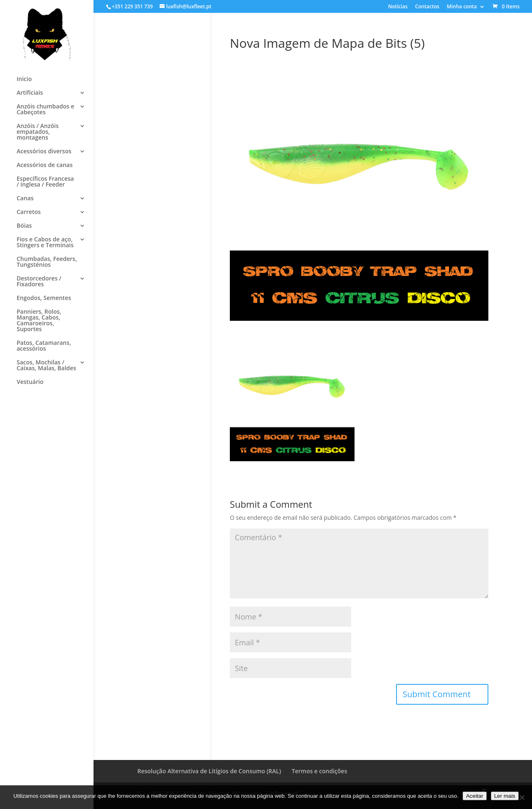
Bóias (24, 226)
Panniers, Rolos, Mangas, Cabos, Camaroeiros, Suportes (39, 321)
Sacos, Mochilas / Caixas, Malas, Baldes (46, 366)
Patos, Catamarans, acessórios (44, 346)
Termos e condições (319, 771)
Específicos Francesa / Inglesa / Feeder (45, 182)
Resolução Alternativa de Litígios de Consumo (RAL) (209, 771)
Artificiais (30, 93)
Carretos (29, 212)
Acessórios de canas (45, 165)
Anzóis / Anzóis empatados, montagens (38, 132)
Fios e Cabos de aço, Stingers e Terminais (45, 243)
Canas (25, 199)
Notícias (398, 7)
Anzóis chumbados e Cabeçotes (45, 110)
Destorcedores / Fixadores (39, 282)
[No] (522, 797)
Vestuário (30, 382)
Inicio (24, 79)
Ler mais (505, 796)
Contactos (427, 7)
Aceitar (474, 796)
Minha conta (462, 7)
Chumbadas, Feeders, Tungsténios (47, 262)
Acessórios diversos (44, 152)
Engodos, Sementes (44, 298)
